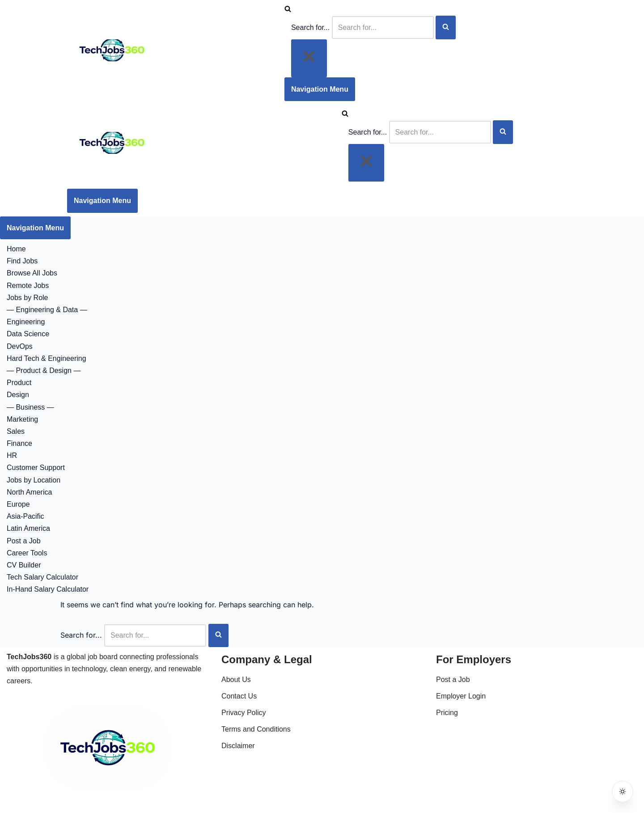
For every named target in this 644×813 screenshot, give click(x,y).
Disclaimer (238, 746)
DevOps (20, 346)
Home (16, 249)
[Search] (288, 10)
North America (29, 492)
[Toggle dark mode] (623, 792)
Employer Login (461, 696)
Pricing (447, 713)
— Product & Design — (44, 371)
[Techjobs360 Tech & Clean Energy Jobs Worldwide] (112, 59)
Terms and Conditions (256, 729)
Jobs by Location (34, 480)
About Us (236, 680)
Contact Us (239, 696)
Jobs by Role (28, 298)
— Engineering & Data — (47, 310)
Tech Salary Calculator (42, 577)
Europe (18, 504)
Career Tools (27, 553)
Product (19, 383)
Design (18, 395)
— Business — (30, 407)
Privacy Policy (244, 713)
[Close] (309, 58)
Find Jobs (22, 261)
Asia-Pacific (25, 516)
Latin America (28, 528)
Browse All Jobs (32, 273)
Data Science (28, 334)
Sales (16, 431)
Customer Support (36, 468)
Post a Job (24, 541)
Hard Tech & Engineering (47, 358)
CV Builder (24, 565)
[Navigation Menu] (320, 89)
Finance (19, 443)
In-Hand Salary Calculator (48, 589)
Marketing (22, 419)
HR (12, 455)
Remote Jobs (28, 286)
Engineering (26, 322)
